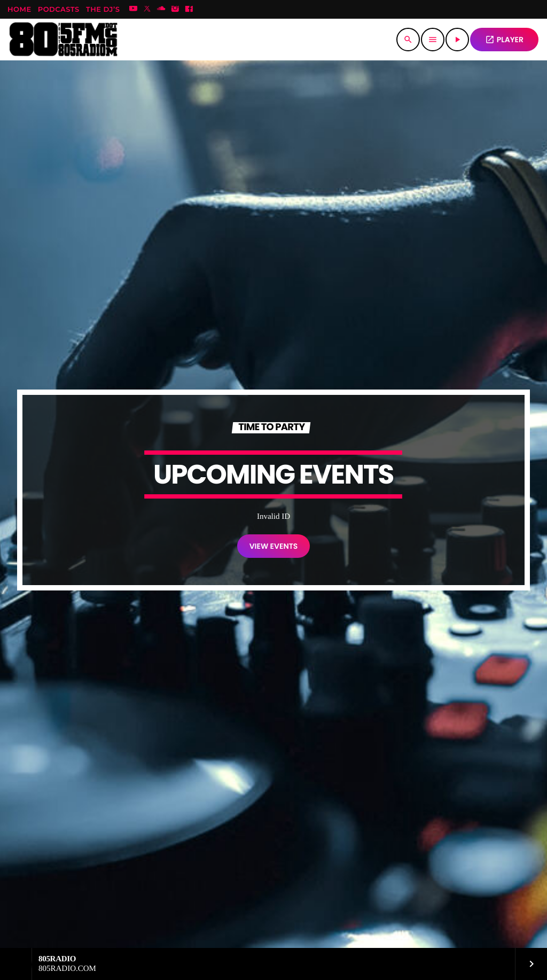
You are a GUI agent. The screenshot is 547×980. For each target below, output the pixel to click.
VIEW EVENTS (274, 546)
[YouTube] (134, 10)
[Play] (457, 40)
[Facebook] (189, 10)
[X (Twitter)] (147, 10)
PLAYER (504, 40)
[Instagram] (175, 10)
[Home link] (63, 40)
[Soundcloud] (161, 10)
